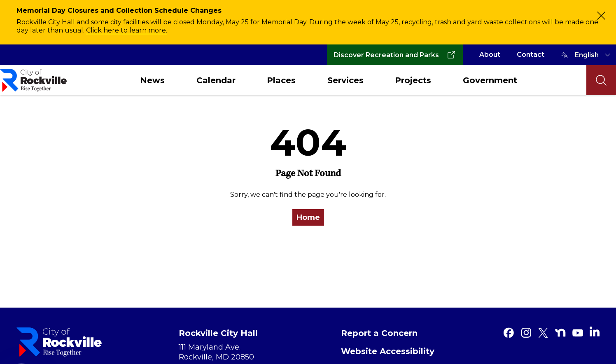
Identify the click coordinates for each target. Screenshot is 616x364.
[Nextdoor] (560, 333)
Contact (531, 55)
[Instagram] (526, 333)
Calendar (216, 80)
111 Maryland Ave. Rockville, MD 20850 (216, 352)
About (490, 55)
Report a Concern (379, 333)
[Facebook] (509, 333)
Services (345, 80)
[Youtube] (578, 333)
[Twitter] (543, 333)
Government (490, 80)
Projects (413, 80)
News (152, 80)
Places (281, 80)
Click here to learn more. (127, 30)
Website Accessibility (388, 351)
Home (308, 217)
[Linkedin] (595, 331)
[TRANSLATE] (594, 55)
